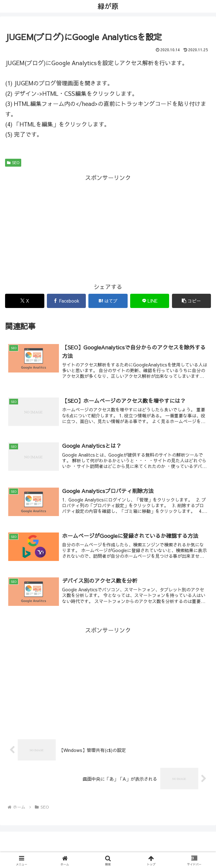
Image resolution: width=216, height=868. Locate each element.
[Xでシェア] (25, 301)
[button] (192, 301)
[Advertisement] (108, 227)
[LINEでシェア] (150, 301)
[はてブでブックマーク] (108, 301)
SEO (13, 163)
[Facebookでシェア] (67, 301)
